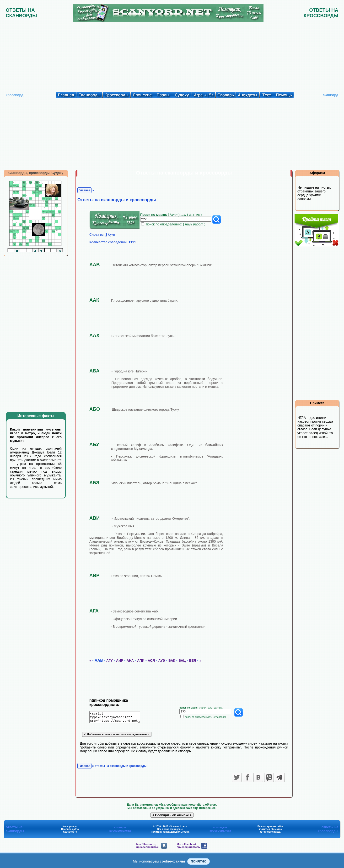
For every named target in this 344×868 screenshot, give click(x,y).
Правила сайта (70, 831)
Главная (84, 190)
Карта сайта (70, 833)
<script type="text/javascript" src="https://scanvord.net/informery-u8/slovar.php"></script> (118, 718)
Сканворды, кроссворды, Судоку (36, 173)
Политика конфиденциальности (170, 833)
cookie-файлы (172, 861)
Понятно (199, 861)
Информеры (70, 828)
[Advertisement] (172, 56)
